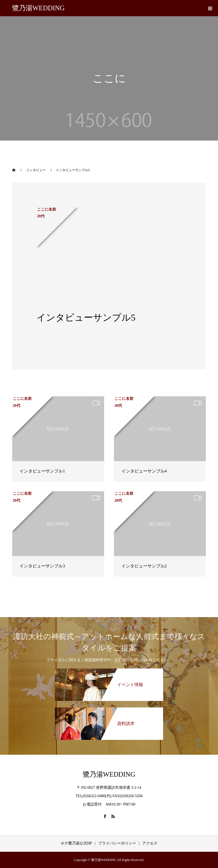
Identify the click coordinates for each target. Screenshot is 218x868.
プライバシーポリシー (117, 843)
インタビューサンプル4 (144, 471)
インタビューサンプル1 (42, 471)
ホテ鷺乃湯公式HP (76, 843)
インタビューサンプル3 (42, 566)
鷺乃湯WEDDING (38, 8)
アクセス (150, 843)
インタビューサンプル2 (144, 566)
